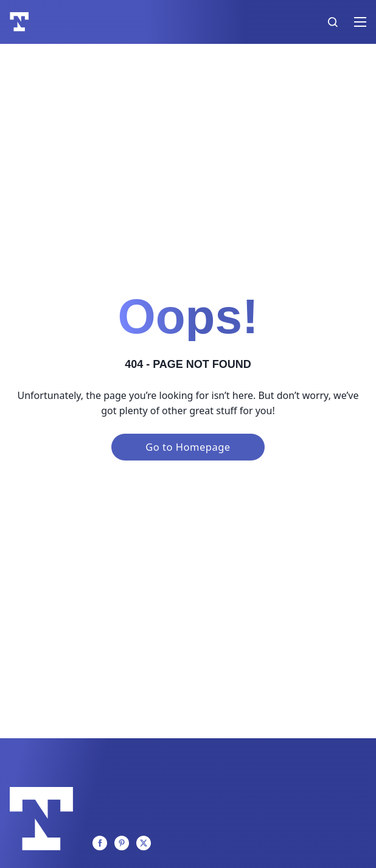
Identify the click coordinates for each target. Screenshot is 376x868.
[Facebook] (100, 843)
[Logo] (19, 22)
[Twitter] (144, 843)
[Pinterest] (122, 843)
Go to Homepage (188, 447)
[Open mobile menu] (360, 22)
